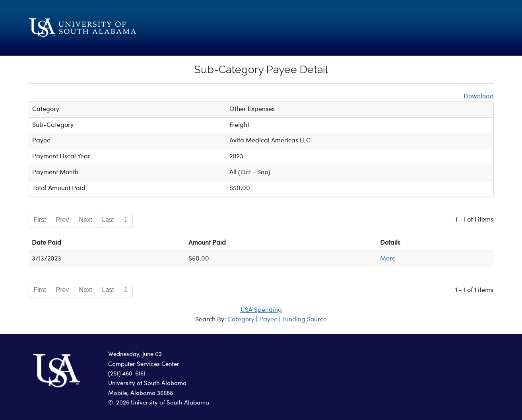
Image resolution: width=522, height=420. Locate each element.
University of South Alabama (147, 384)
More (388, 259)
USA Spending (261, 310)
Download (479, 97)
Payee (268, 320)
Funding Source (305, 320)
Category (241, 320)
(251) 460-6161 (127, 374)
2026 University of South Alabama (163, 403)
